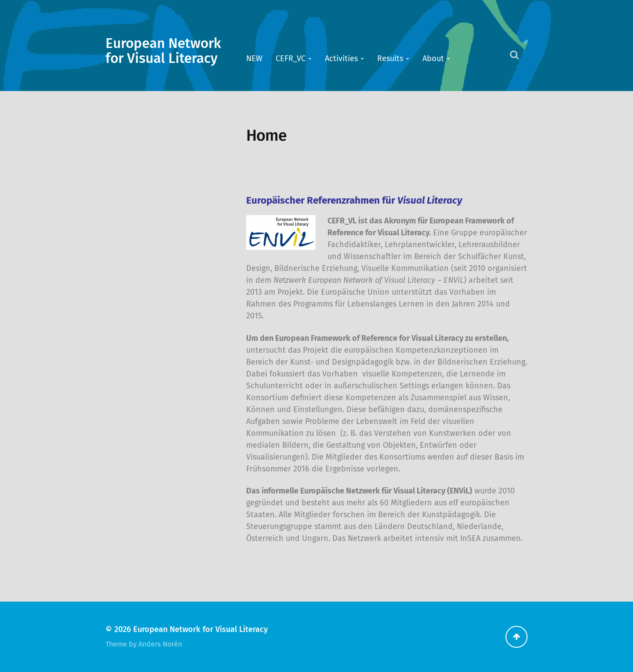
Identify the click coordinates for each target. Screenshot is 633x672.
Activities (341, 58)
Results (390, 58)
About (433, 58)
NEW (254, 58)
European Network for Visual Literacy (163, 51)
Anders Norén (160, 644)
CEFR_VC (291, 58)
